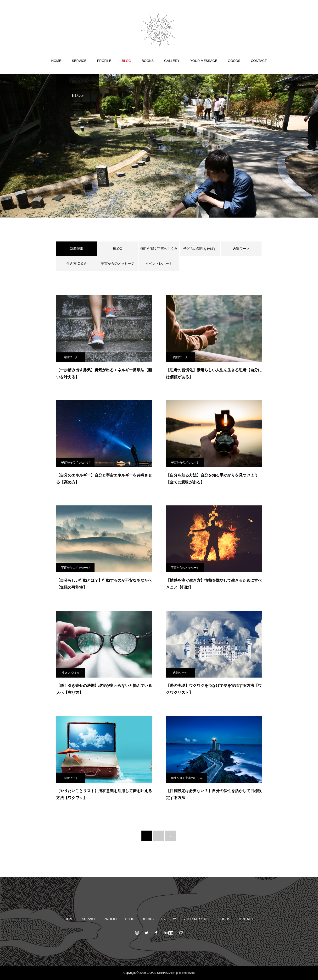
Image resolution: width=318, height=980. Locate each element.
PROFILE (104, 61)
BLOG (126, 61)
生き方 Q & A (76, 263)
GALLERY (172, 61)
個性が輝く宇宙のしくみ (159, 249)
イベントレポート (159, 263)
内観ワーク (241, 249)
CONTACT (259, 61)
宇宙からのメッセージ (118, 263)
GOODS (234, 61)
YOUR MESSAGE (204, 61)
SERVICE (79, 61)
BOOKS (148, 61)
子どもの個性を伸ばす (200, 249)
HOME (56, 61)
